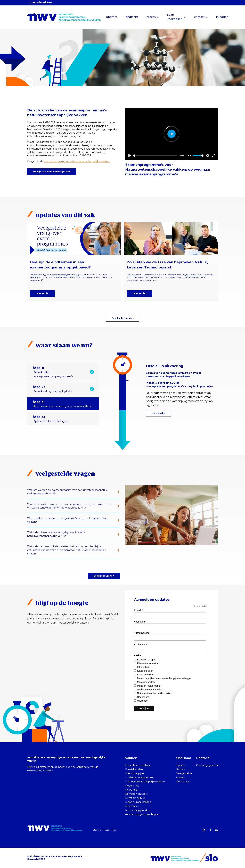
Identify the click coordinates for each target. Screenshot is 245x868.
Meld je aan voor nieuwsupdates (52, 172)
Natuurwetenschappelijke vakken (155, 693)
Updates (181, 765)
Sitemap (97, 830)
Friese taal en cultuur (148, 663)
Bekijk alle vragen (104, 576)
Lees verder (43, 293)
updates (112, 17)
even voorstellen (175, 17)
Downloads (183, 782)
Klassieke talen (145, 671)
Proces (180, 769)
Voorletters (140, 622)
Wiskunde (142, 701)
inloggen (222, 17)
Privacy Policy (110, 830)
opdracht (132, 17)
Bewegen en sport (147, 660)
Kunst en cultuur (146, 675)
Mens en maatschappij (149, 686)
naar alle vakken (39, 2)
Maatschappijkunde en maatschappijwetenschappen (165, 678)
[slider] (155, 156)
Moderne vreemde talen (150, 690)
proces (151, 17)
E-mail (139, 610)
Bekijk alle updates (122, 318)
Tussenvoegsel (142, 633)
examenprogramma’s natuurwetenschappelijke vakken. (77, 161)
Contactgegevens (207, 765)
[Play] (130, 155)
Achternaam (140, 644)
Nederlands (143, 697)
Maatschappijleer (146, 682)
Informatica (143, 667)
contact (199, 17)
